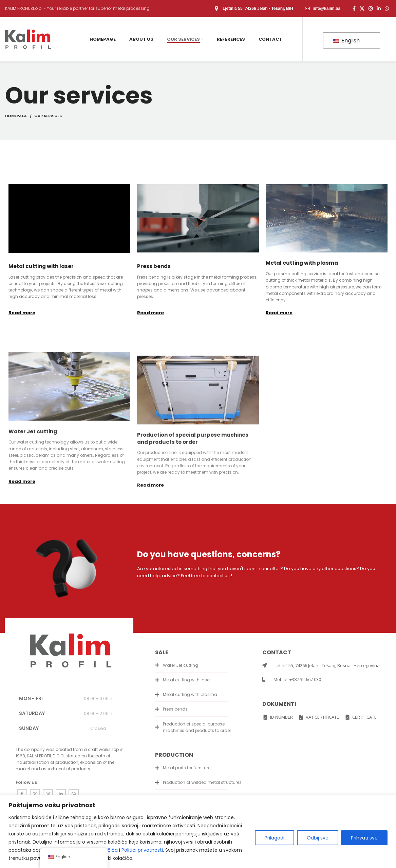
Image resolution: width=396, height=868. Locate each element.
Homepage (16, 116)
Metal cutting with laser (41, 266)
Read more (22, 313)
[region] (198, 832)
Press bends (154, 266)
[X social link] (362, 8)
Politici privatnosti (142, 850)
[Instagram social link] (371, 8)
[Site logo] (28, 39)
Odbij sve (318, 838)
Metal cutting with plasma (302, 263)
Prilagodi (275, 838)
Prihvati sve (364, 838)
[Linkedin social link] (379, 8)
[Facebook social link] (354, 8)
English (346, 41)
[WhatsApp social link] (387, 8)
